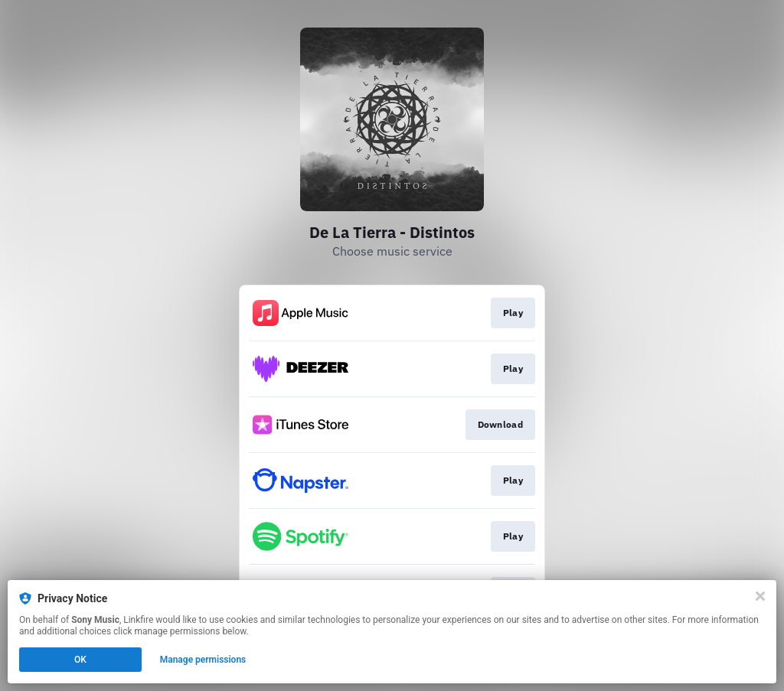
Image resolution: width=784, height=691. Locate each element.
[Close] (760, 596)
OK (80, 660)
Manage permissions (203, 660)
